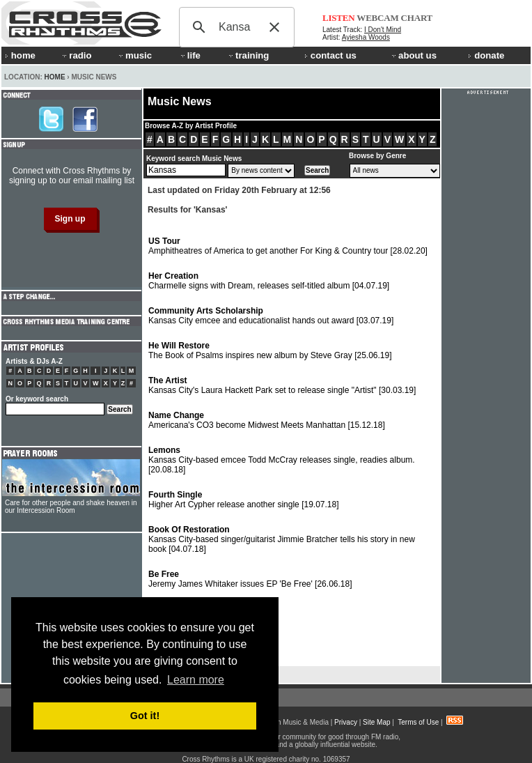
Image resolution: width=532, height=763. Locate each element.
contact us (330, 55)
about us (413, 55)
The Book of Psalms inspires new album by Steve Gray (270, 350)
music (134, 55)
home (20, 55)
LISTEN (339, 18)
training (248, 55)
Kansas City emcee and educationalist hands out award (271, 316)
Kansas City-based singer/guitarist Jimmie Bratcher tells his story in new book (282, 539)
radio (76, 55)
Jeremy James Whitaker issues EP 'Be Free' (250, 579)
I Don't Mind (383, 30)
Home (55, 77)
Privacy (346, 722)
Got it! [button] (145, 716)
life (190, 55)
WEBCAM (377, 18)
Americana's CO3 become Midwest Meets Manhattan (267, 420)
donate (486, 55)
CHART (417, 18)
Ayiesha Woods (366, 37)
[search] (235, 27)
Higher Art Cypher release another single (244, 500)
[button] (274, 27)
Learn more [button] (196, 680)
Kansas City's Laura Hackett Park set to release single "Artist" (282, 385)
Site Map (376, 722)
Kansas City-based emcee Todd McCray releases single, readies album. (282, 460)
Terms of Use (418, 722)
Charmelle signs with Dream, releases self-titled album (269, 281)
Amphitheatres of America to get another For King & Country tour (288, 246)
